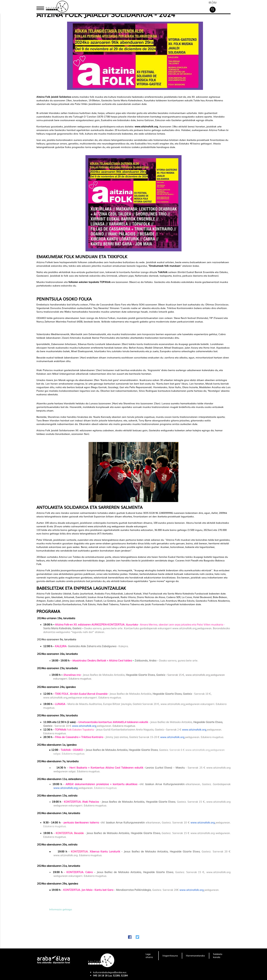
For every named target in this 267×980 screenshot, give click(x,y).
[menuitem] (150, 956)
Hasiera (42, 7)
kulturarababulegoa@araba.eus (110, 972)
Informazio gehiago (61, 909)
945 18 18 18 (100, 975)
